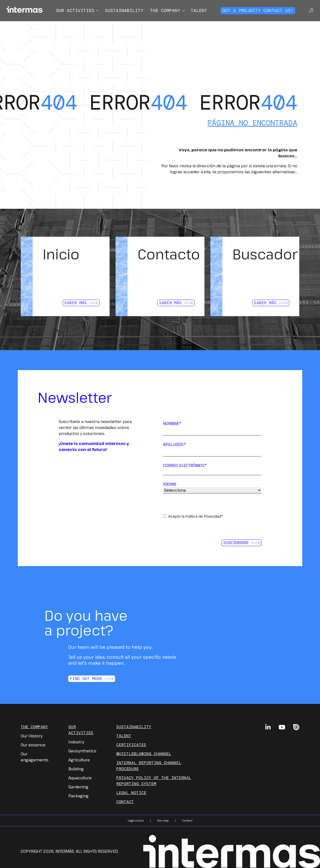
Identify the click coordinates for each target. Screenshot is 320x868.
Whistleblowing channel (144, 754)
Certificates (131, 745)
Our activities (75, 10)
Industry (76, 742)
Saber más (81, 303)
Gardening (78, 787)
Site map (163, 821)
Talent (199, 10)
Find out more (92, 679)
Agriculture (79, 760)
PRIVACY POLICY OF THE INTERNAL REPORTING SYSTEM (154, 781)
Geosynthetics (82, 751)
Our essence (33, 745)
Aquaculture (80, 778)
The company (165, 10)
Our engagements (35, 757)
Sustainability (124, 10)
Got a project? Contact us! (258, 10)
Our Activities (81, 730)
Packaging (79, 796)
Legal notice (131, 793)
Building (76, 769)
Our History (32, 736)
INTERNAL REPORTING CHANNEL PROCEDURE (149, 766)
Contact (125, 802)
